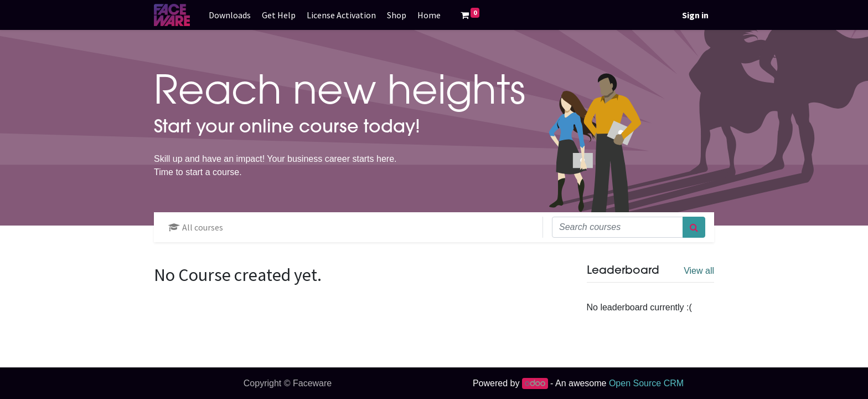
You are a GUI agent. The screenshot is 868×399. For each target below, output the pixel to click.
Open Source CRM (646, 383)
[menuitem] (230, 15)
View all (699, 271)
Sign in (695, 15)
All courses (196, 227)
